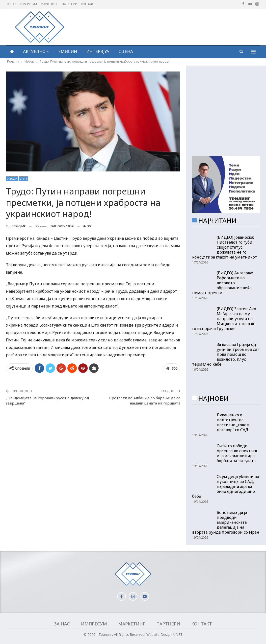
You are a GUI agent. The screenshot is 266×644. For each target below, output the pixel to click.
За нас (11, 4)
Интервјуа (98, 51)
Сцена (126, 51)
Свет (24, 179)
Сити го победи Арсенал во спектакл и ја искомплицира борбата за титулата (237, 453)
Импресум (29, 4)
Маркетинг (49, 4)
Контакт (88, 4)
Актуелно (34, 51)
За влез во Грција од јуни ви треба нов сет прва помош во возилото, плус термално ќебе (226, 354)
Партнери (70, 4)
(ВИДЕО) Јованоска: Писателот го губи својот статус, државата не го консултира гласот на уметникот (225, 247)
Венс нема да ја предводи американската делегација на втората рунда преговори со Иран (226, 522)
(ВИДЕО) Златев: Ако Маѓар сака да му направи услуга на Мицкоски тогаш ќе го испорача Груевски (224, 319)
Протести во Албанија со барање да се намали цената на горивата (145, 400)
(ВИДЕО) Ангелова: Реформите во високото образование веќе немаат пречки (223, 283)
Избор (12, 179)
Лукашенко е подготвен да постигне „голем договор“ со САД (233, 422)
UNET (178, 634)
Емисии (68, 51)
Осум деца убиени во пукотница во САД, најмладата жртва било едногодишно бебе (226, 486)
